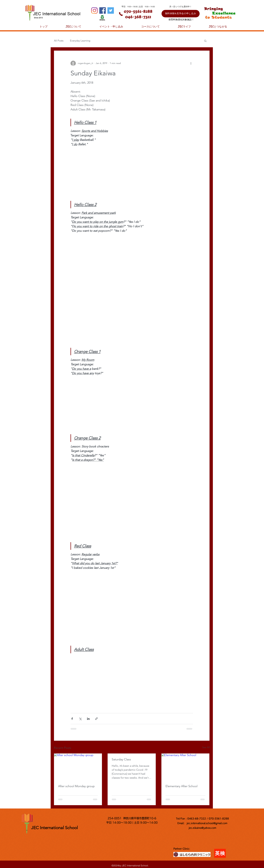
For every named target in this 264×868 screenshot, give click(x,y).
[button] (205, 41)
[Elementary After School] (185, 767)
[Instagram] (94, 10)
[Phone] (121, 14)
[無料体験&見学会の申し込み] (181, 14)
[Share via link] (96, 719)
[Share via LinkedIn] (88, 719)
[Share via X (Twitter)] (80, 719)
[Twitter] (111, 10)
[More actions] (191, 63)
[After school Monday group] (78, 767)
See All (206, 747)
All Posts (59, 41)
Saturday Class (121, 759)
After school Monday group (76, 786)
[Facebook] (103, 10)
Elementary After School (181, 786)
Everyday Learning (80, 41)
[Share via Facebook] (72, 719)
